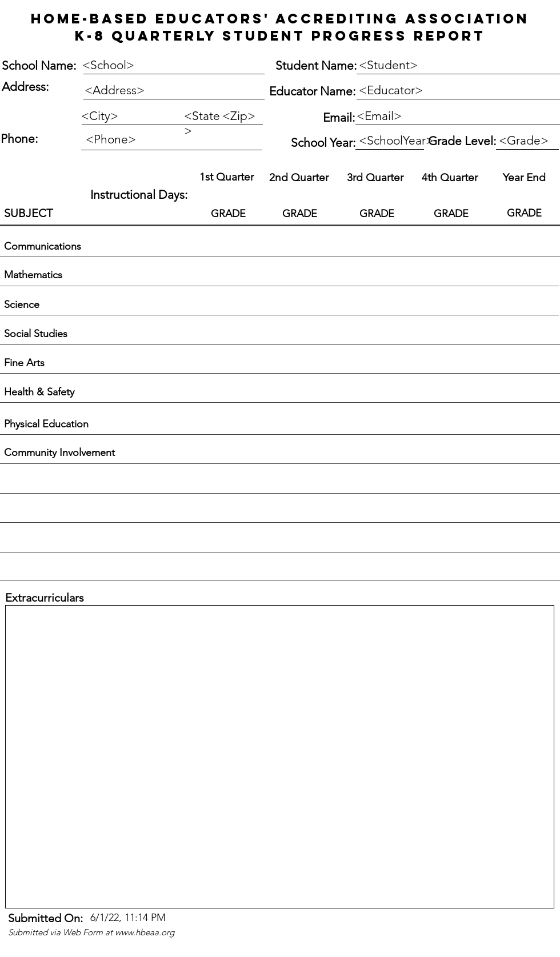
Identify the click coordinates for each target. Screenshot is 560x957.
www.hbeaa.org (145, 932)
